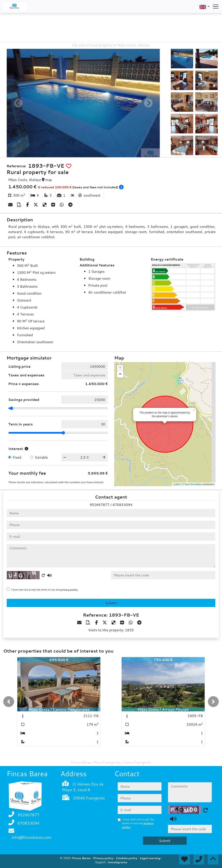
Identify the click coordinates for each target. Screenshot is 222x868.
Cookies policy (127, 858)
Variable (41, 457)
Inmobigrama (117, 862)
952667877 (99, 505)
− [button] (120, 374)
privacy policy (69, 590)
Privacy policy (103, 858)
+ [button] (120, 368)
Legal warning (150, 858)
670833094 (122, 505)
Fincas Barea (81, 858)
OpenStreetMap (193, 484)
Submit (111, 603)
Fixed (17, 457)
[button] (9, 702)
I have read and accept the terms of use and (44, 590)
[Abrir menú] (216, 7)
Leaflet (177, 484)
